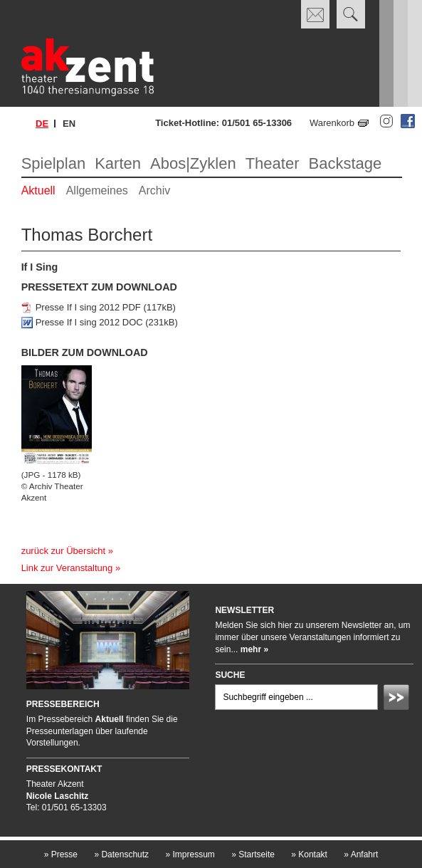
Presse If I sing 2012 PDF (88, 307)
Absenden (399, 699)
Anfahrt (361, 854)
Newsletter (244, 610)
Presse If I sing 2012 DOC (89, 322)
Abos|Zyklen (193, 163)
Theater (273, 163)
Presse (61, 854)
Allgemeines (97, 190)
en (69, 124)
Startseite (253, 854)
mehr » (254, 649)
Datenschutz (121, 854)
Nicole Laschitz (57, 796)
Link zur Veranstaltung (67, 568)
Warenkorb (332, 123)
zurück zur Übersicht (63, 551)
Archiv (154, 190)
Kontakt (309, 854)
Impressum (190, 854)
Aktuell (38, 190)
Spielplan (54, 163)
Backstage (345, 163)
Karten (118, 163)
